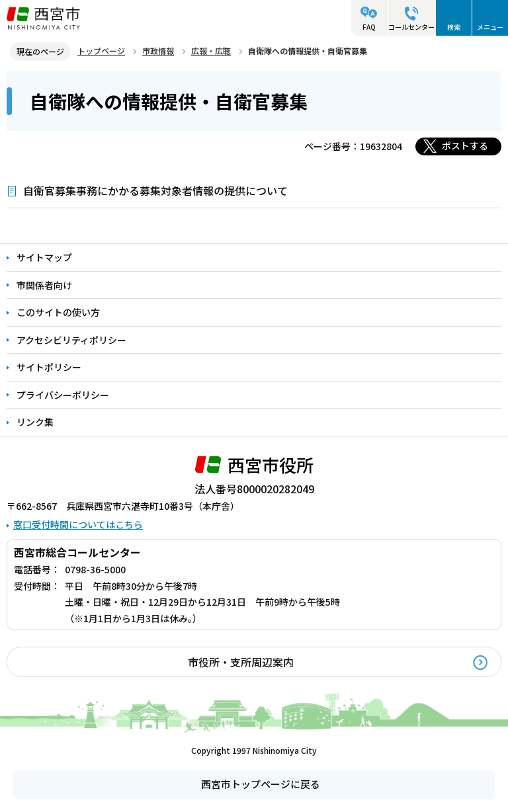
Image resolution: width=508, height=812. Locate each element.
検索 (454, 27)
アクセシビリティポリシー (71, 340)
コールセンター (411, 27)
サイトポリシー (49, 367)
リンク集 (35, 422)
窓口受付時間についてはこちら (78, 524)
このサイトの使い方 (58, 312)
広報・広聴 (211, 51)
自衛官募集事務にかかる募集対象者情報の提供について (155, 190)
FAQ (369, 27)
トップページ (101, 51)
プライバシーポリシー (63, 395)
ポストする (465, 145)
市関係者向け (44, 285)
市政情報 (158, 51)
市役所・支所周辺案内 (241, 662)
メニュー (490, 27)
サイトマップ (44, 257)
